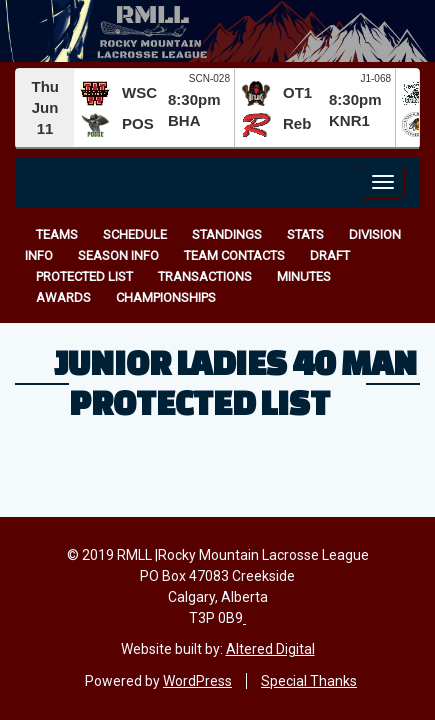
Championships (166, 297)
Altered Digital (270, 649)
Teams (57, 234)
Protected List (84, 276)
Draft (330, 255)
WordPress (197, 681)
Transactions (205, 276)
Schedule (135, 234)
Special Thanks (309, 681)
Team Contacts (234, 255)
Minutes (304, 276)
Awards (63, 297)
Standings (227, 234)
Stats (305, 234)
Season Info (118, 255)
